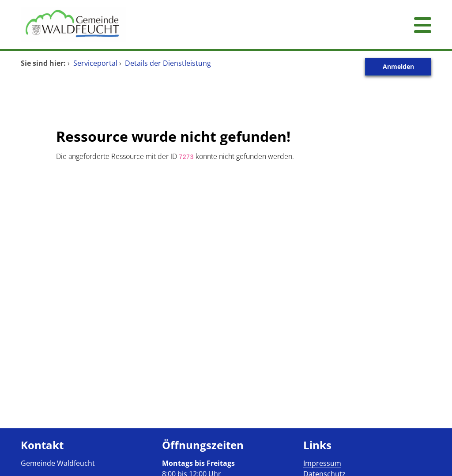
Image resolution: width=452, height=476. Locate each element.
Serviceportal (95, 63)
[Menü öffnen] (423, 25)
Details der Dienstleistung (168, 63)
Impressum (322, 463)
